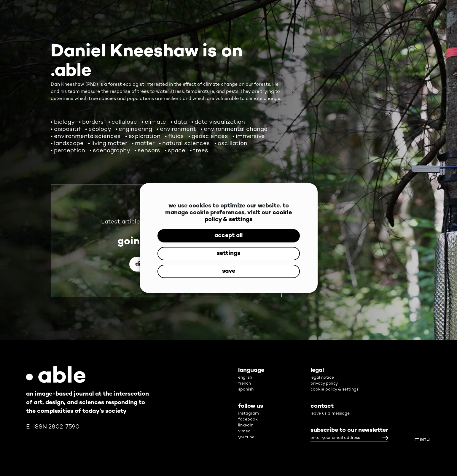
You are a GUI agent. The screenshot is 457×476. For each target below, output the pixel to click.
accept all (228, 236)
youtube (246, 437)
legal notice (322, 378)
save (229, 271)
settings (228, 254)
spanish (246, 389)
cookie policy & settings (248, 216)
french (245, 384)
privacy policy (324, 384)
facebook (248, 419)
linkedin (246, 425)
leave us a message (330, 414)
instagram (249, 414)
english (245, 378)
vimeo (244, 431)
